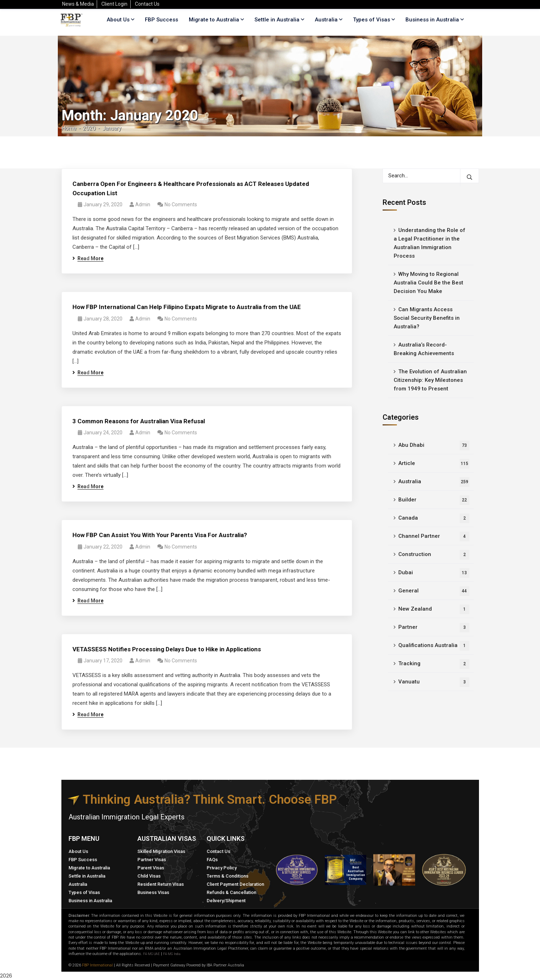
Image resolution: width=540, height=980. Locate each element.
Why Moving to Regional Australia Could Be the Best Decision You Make (428, 283)
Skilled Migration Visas (161, 851)
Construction (434, 555)
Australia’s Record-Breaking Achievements (424, 349)
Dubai (434, 573)
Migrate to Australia (89, 868)
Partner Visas (152, 860)
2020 (89, 128)
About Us (78, 851)
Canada (434, 518)
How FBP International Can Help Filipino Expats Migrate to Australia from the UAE (187, 307)
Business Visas (153, 892)
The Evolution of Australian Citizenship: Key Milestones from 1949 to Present (430, 380)
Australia (434, 482)
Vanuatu (434, 682)
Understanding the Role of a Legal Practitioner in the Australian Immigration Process (430, 243)
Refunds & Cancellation (231, 892)
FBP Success (83, 860)
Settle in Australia (87, 876)
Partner (434, 628)
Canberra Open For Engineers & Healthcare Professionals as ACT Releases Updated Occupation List (191, 188)
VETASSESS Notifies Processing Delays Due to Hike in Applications (167, 649)
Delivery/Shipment (226, 901)
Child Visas (149, 876)
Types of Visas (372, 20)
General (434, 591)
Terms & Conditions (228, 876)
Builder (434, 500)
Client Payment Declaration (235, 884)
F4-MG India (172, 954)
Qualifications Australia (434, 646)
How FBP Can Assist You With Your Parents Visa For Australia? (160, 535)
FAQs (212, 860)
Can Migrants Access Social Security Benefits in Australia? (427, 318)
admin (143, 204)
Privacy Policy (222, 868)
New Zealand (434, 609)
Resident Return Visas (161, 884)
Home (69, 128)
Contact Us (218, 851)
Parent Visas (151, 868)
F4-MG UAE (152, 954)
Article (434, 464)
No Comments (181, 204)
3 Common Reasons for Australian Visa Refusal (139, 421)
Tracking (434, 664)
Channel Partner (434, 537)
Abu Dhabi (434, 446)
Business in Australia (432, 20)
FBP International (97, 965)
